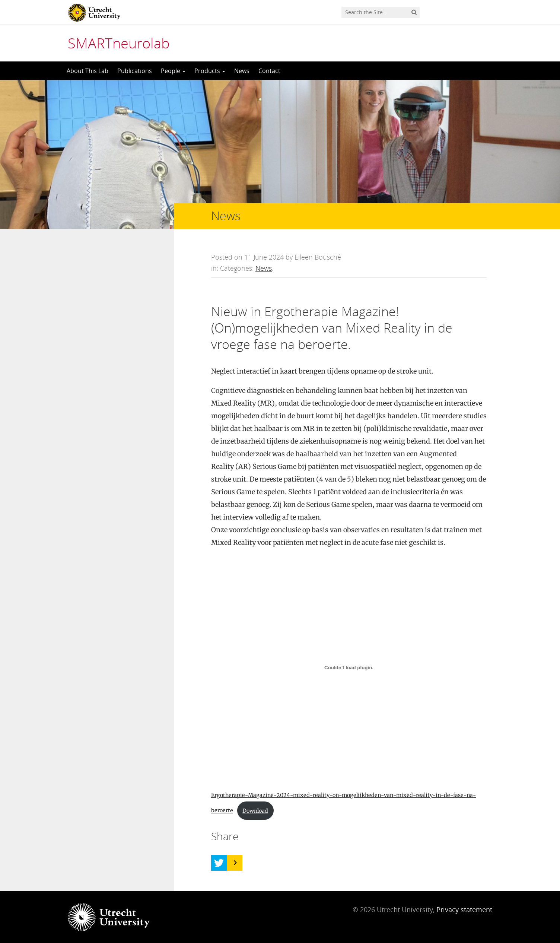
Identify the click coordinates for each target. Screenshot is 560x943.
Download (255, 811)
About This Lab (87, 71)
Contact (269, 71)
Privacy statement (464, 909)
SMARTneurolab (119, 43)
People (173, 71)
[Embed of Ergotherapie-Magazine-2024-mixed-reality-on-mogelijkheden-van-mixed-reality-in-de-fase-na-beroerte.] (349, 667)
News (242, 71)
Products (210, 71)
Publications (135, 71)
